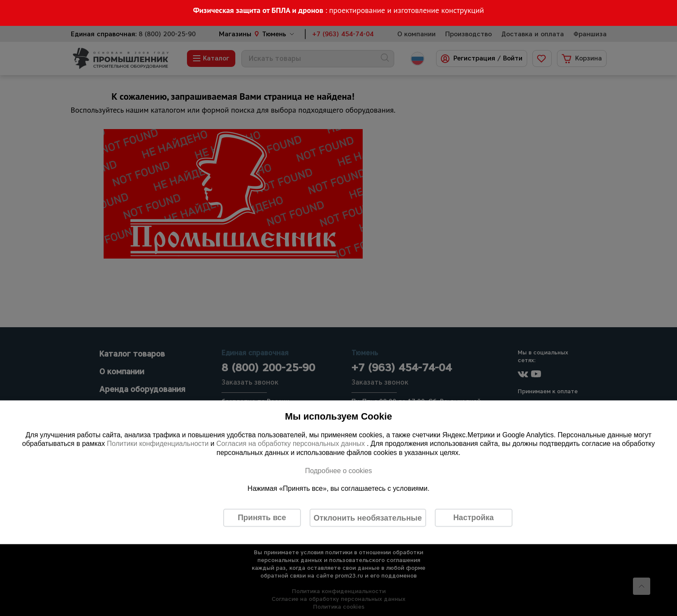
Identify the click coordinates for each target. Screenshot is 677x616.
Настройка (474, 518)
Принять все (262, 518)
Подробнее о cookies (338, 470)
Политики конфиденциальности (158, 444)
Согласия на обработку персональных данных (292, 444)
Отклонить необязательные (368, 518)
